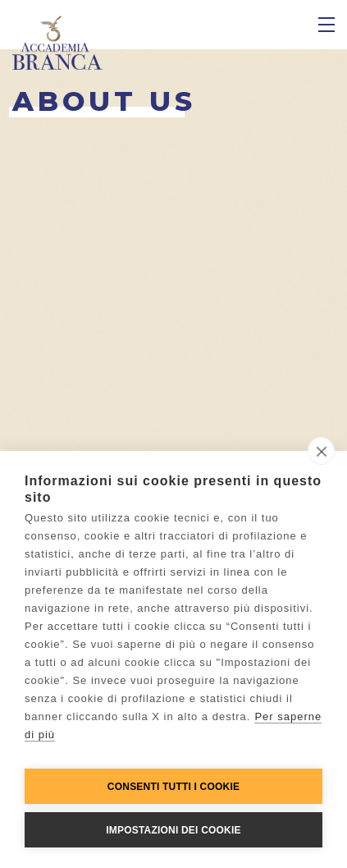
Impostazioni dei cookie (173, 830)
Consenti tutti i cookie (173, 787)
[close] (321, 451)
